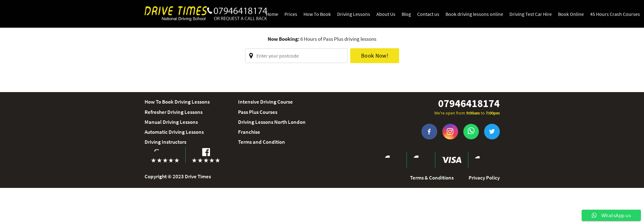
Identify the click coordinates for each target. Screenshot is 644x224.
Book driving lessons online (474, 14)
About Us (386, 14)
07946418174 (469, 103)
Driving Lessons (354, 14)
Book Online (571, 14)
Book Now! (375, 56)
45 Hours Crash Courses (615, 14)
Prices (291, 14)
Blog (406, 14)
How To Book (317, 14)
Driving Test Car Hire (531, 14)
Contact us (428, 14)
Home (272, 14)
